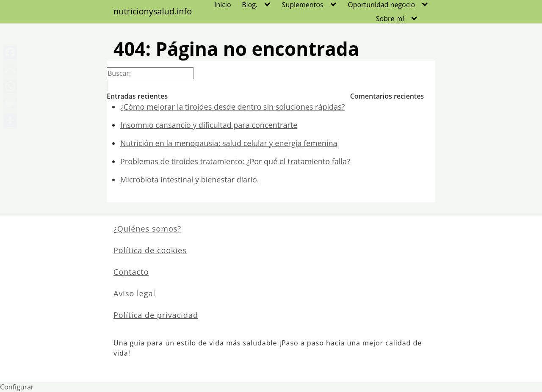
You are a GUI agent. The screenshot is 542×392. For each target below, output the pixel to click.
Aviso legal (134, 293)
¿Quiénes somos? (147, 229)
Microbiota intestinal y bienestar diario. (189, 179)
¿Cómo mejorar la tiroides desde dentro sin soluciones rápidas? (232, 107)
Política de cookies (150, 250)
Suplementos (303, 5)
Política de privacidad (156, 315)
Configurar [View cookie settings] (17, 387)
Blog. (250, 5)
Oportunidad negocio (381, 5)
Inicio (223, 5)
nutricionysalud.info (153, 11)
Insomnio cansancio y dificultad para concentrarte (209, 125)
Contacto (131, 272)
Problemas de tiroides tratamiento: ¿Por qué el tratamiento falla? (235, 161)
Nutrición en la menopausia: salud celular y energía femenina (229, 143)
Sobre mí (390, 19)
